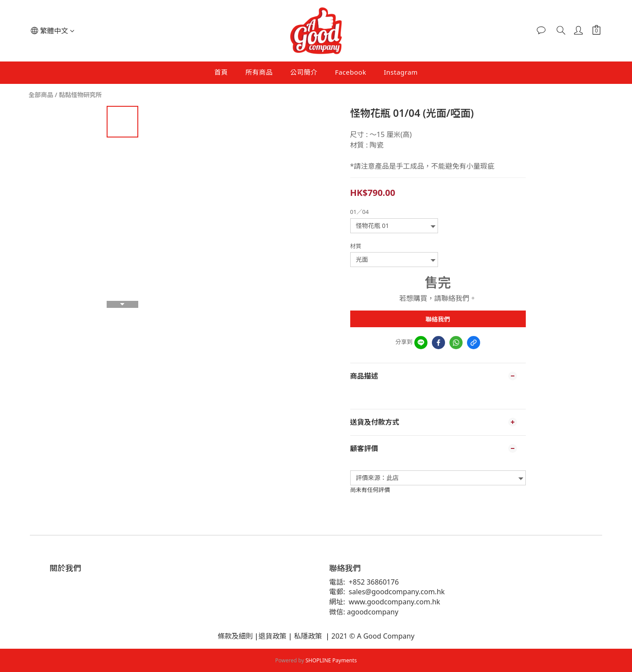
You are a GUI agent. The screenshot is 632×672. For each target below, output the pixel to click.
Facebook (350, 72)
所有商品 (259, 72)
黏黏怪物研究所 (80, 95)
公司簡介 (304, 72)
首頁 (221, 72)
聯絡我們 (438, 319)
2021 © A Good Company (372, 636)
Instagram (400, 72)
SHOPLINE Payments (331, 660)
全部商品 (41, 95)
